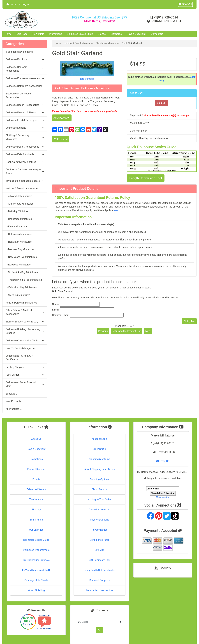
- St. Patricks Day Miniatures (22, 272)
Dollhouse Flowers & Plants (25, 113)
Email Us (163, 461)
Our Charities (36, 530)
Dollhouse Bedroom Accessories (25, 69)
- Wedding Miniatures (18, 295)
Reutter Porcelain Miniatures (21, 303)
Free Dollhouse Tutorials (36, 560)
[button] (185, 4)
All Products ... (14, 409)
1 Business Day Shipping (19, 52)
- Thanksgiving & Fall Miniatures (24, 280)
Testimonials (36, 499)
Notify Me (189, 321)
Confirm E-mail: (61, 315)
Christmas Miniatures (107, 43)
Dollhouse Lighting (25, 128)
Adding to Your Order (99, 499)
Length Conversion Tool (146, 178)
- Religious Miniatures (18, 265)
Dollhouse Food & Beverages (25, 120)
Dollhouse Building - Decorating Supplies (25, 331)
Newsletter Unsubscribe (99, 590)
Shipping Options (99, 479)
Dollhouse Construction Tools (25, 341)
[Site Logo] (35, 20)
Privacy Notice (99, 530)
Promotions (56, 34)
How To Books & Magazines (21, 348)
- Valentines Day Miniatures (21, 287)
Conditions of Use (99, 540)
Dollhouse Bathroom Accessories (24, 86)
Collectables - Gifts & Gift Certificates (19, 358)
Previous (103, 331)
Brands (102, 34)
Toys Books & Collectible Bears (25, 181)
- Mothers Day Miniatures (20, 249)
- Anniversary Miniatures (20, 204)
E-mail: (56, 310)
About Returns (99, 489)
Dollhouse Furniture (25, 59)
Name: (56, 304)
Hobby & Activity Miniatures (25, 162)
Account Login (100, 439)
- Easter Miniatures (17, 227)
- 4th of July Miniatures (19, 196)
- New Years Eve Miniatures (21, 257)
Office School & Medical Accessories (25, 312)
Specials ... (12, 394)
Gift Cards (116, 34)
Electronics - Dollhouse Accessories (18, 95)
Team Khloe (36, 520)
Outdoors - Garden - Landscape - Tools (25, 171)
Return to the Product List (127, 331)
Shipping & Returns (100, 459)
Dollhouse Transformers (36, 550)
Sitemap (36, 510)
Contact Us (157, 34)
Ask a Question (62, 118)
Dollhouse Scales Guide (80, 34)
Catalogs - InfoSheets (36, 580)
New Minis (38, 34)
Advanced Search (36, 489)
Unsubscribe (163, 497)
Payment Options (99, 520)
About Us (36, 439)
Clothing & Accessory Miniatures (25, 137)
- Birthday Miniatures (18, 211)
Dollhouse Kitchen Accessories (25, 78)
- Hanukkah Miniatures (19, 242)
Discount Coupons (100, 580)
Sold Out (162, 103)
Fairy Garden (25, 375)
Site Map (100, 550)
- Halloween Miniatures (19, 234)
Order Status (100, 449)
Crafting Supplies (25, 367)
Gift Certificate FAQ (99, 560)
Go (99, 630)
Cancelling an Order (99, 510)
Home (11, 4)
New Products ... (15, 401)
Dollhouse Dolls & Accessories (25, 147)
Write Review (61, 139)
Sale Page (22, 34)
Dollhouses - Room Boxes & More (25, 384)
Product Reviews (36, 469)
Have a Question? (136, 34)
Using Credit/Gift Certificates (100, 570)
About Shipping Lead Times (99, 469)
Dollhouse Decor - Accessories (25, 105)
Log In (24, 4)
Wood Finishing (36, 590)
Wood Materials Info (36, 570)
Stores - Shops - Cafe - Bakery (25, 322)
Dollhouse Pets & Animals (25, 154)
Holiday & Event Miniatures (79, 43)
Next (148, 331)
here (116, 210)
